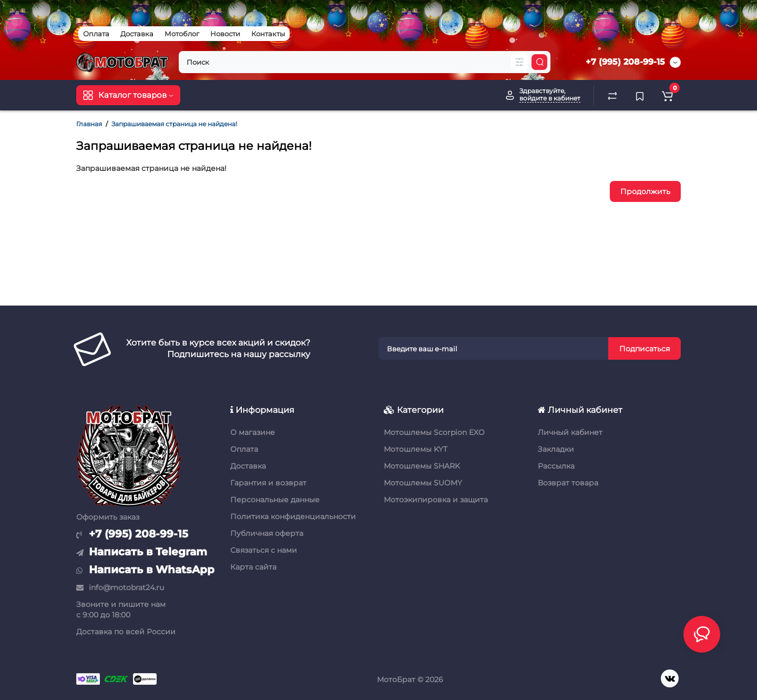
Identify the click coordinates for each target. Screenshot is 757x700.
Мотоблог (182, 34)
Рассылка (556, 466)
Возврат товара (568, 483)
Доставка (137, 34)
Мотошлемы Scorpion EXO (434, 432)
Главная (89, 124)
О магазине (253, 432)
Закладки (556, 449)
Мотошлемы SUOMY (423, 483)
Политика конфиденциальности (293, 516)
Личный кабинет (570, 432)
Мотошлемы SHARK (422, 466)
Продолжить (645, 191)
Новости (225, 34)
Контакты (268, 34)
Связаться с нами (264, 550)
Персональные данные (275, 500)
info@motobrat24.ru (120, 587)
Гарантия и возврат (268, 483)
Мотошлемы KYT (416, 449)
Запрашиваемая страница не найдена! (174, 124)
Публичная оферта (267, 533)
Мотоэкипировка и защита (436, 500)
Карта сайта (253, 567)
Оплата (96, 34)
